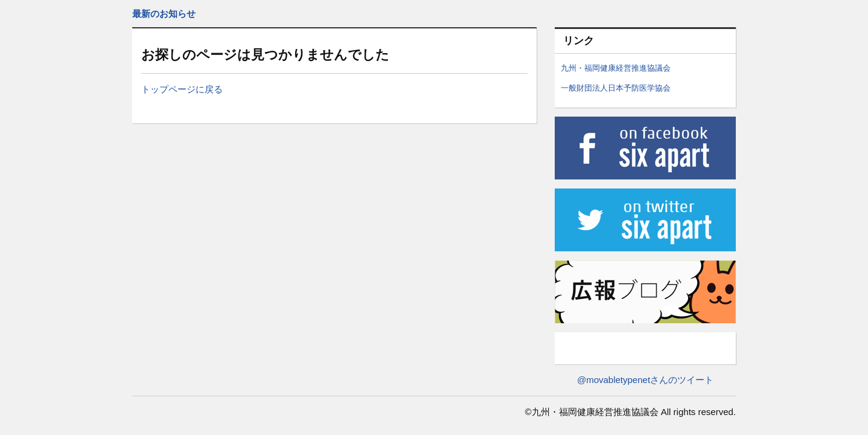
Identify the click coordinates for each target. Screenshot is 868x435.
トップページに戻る (182, 89)
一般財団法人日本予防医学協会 (616, 88)
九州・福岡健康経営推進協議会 (616, 68)
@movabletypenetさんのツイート (645, 380)
